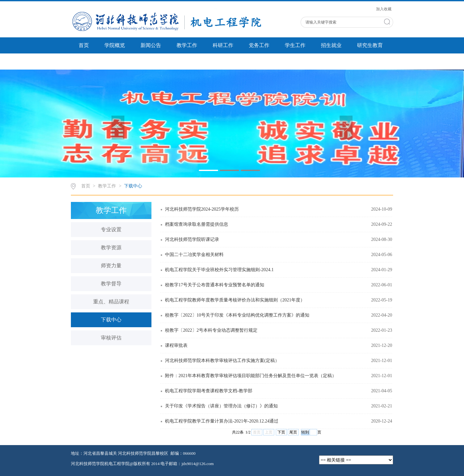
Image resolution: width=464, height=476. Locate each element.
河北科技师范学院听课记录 (192, 239)
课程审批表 (176, 345)
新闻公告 (151, 45)
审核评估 (111, 338)
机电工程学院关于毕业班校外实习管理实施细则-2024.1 (219, 270)
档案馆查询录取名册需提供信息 (197, 224)
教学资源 (111, 248)
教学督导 (111, 284)
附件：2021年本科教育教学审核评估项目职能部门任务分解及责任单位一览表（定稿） (251, 376)
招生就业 (331, 45)
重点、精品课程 (111, 302)
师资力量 (111, 266)
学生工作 (295, 45)
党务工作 (259, 45)
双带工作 (166, 61)
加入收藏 (384, 9)
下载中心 (133, 186)
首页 (84, 45)
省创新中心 (92, 61)
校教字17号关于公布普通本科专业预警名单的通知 (215, 285)
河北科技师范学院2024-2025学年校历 (202, 209)
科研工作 (223, 45)
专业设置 (111, 229)
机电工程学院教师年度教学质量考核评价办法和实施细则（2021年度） (235, 300)
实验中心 (130, 61)
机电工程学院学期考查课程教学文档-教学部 (209, 391)
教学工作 (187, 45)
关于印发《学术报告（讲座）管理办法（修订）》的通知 (221, 406)
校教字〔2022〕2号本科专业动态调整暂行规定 (211, 330)
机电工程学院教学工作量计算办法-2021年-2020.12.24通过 (222, 421)
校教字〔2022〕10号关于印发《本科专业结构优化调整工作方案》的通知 (237, 315)
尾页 (293, 432)
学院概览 (115, 45)
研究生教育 (370, 45)
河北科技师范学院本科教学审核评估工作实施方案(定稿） (222, 361)
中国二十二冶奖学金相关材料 (194, 255)
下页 (281, 432)
